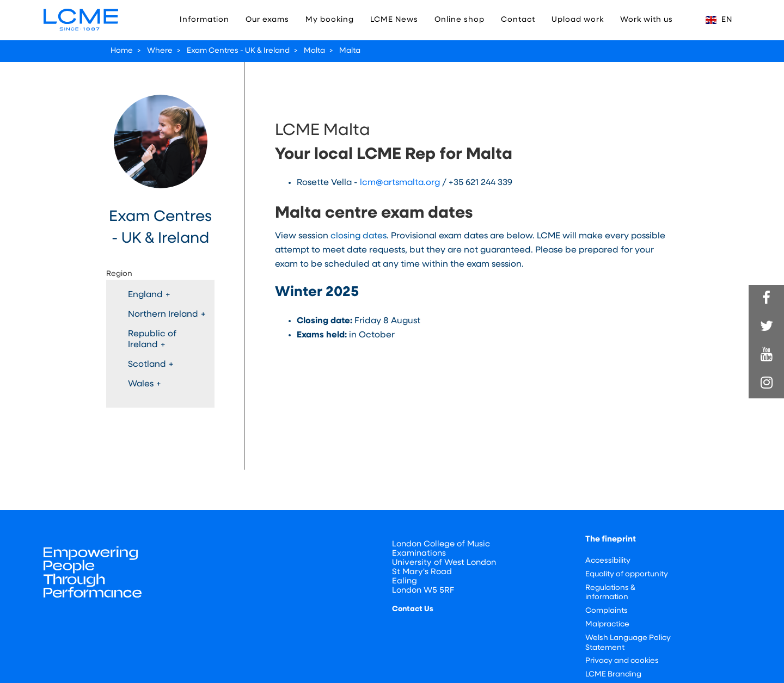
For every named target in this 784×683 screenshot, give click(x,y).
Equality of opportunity (627, 574)
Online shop (460, 20)
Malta (314, 51)
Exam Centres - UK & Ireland (238, 51)
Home (122, 51)
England (149, 295)
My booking (330, 20)
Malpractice (607, 624)
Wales (145, 384)
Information (204, 20)
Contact (518, 20)
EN (719, 20)
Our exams (267, 20)
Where (160, 51)
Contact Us (413, 609)
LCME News (394, 20)
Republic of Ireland (152, 340)
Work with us (647, 20)
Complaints (607, 611)
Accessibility (608, 561)
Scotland (151, 365)
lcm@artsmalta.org (400, 183)
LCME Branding (613, 675)
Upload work (578, 20)
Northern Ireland (167, 315)
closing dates (359, 236)
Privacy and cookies (622, 661)
